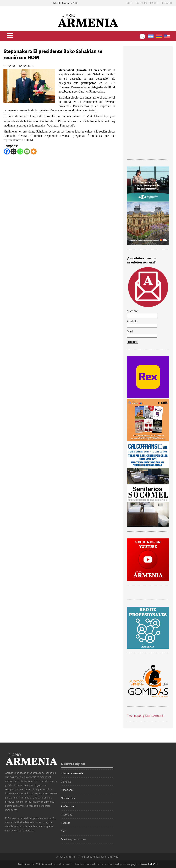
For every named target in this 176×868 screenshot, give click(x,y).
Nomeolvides (68, 798)
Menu (10, 36)
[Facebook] (7, 151)
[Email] (27, 151)
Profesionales (68, 806)
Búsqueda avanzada (72, 773)
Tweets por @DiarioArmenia (146, 716)
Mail (130, 331)
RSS (137, 3)
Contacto (166, 3)
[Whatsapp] (20, 151)
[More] (34, 151)
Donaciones (67, 790)
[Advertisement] (148, 105)
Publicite (154, 3)
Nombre (132, 311)
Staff (130, 3)
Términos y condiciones (73, 839)
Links (144, 3)
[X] (13, 151)
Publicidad (67, 815)
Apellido (132, 321)
